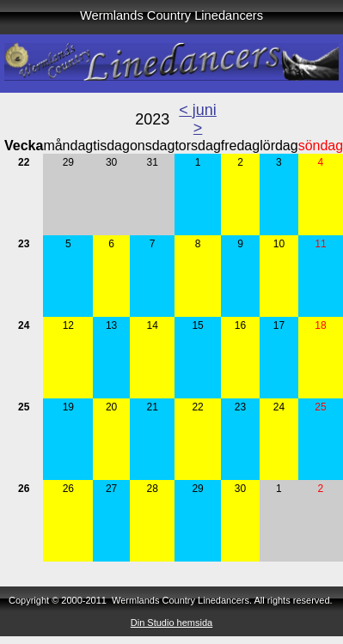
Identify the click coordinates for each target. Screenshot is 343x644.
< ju (192, 110)
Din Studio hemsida (171, 623)
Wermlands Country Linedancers (171, 15)
